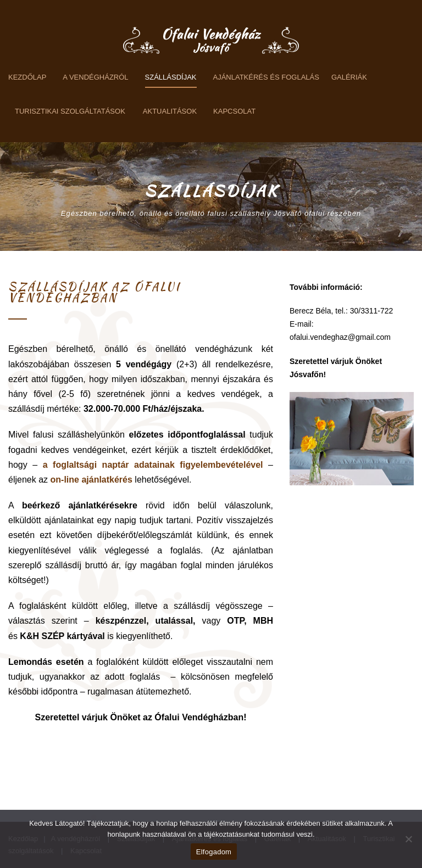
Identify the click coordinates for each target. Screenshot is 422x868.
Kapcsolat (234, 111)
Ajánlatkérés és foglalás (266, 77)
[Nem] (408, 839)
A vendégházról (95, 77)
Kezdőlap (27, 77)
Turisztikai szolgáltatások (70, 111)
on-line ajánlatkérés (91, 480)
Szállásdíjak (171, 77)
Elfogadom (214, 852)
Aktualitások (170, 111)
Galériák (349, 77)
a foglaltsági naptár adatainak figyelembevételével (153, 465)
